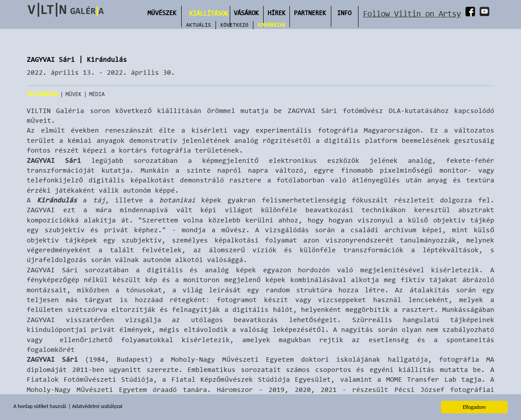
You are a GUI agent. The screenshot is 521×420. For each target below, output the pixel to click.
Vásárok (246, 13)
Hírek (277, 13)
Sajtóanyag (42, 94)
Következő (234, 25)
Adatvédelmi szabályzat (97, 407)
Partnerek (310, 13)
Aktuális (199, 25)
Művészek (162, 13)
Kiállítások (209, 13)
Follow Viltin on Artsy (412, 14)
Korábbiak (272, 25)
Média (97, 94)
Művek (73, 94)
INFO (344, 13)
